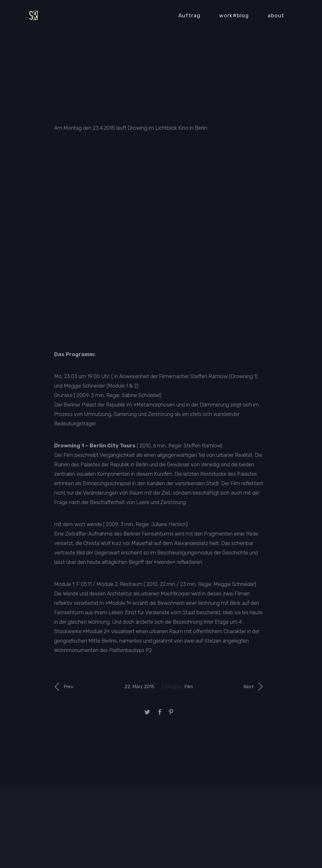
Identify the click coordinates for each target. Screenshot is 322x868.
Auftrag (189, 15)
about (276, 15)
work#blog (234, 15)
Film (189, 687)
